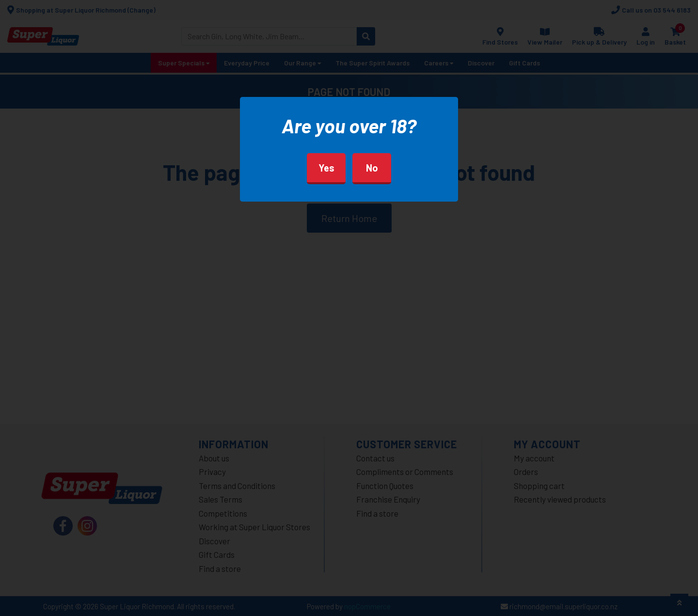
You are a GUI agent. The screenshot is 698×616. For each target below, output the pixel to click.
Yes (326, 168)
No (372, 168)
